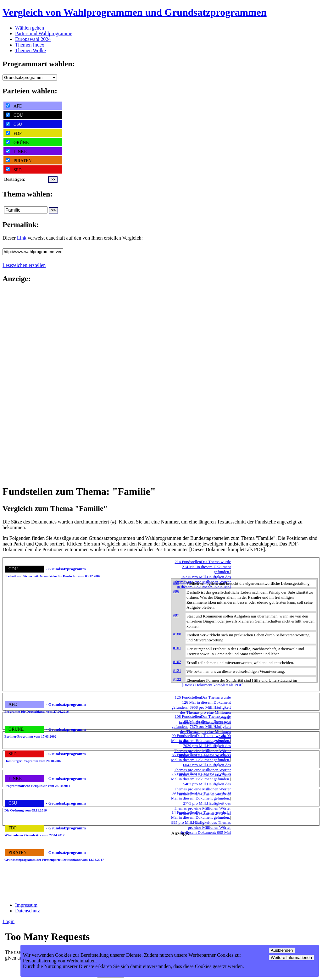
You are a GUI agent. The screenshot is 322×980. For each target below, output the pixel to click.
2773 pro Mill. (202, 808)
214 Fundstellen (203, 567)
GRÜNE (17, 142)
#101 (177, 648)
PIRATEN (19, 161)
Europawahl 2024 (33, 39)
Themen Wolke (31, 50)
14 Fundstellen (201, 815)
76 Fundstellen (201, 776)
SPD (14, 170)
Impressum (26, 905)
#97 (176, 615)
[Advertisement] (28, 384)
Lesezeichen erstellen (24, 265)
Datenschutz (28, 911)
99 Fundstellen (201, 738)
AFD (14, 106)
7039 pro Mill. (202, 751)
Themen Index (30, 45)
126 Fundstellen (201, 702)
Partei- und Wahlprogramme (44, 33)
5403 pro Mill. (202, 789)
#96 (176, 591)
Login (8, 921)
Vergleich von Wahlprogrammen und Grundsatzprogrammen (135, 12)
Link (22, 238)
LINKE (16, 152)
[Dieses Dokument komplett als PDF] (213, 685)
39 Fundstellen (201, 796)
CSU (14, 124)
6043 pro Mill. (202, 770)
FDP (14, 133)
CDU (14, 115)
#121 (177, 670)
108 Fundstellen (201, 721)
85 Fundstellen (201, 757)
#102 (177, 662)
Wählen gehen (30, 28)
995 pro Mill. (201, 827)
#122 (177, 679)
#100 (177, 634)
